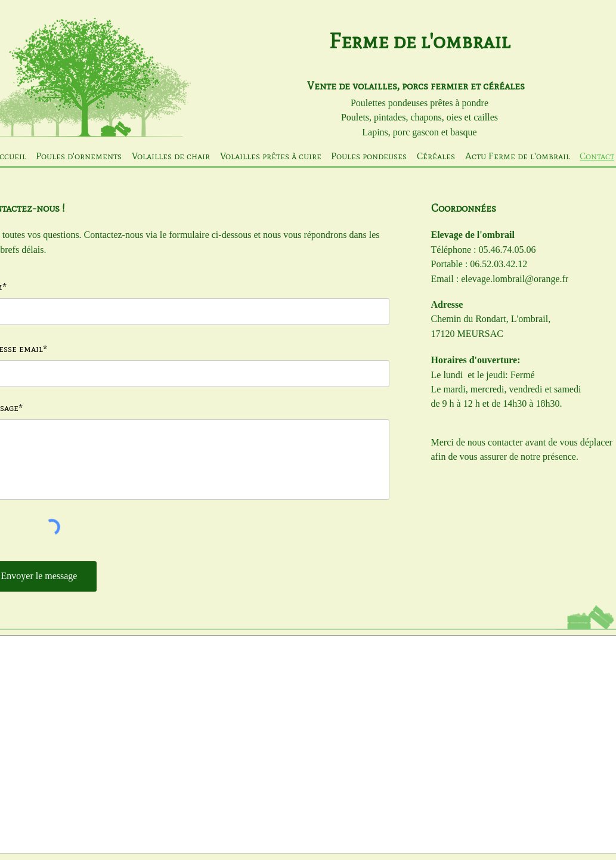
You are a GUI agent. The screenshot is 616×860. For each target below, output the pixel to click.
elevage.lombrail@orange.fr (515, 279)
